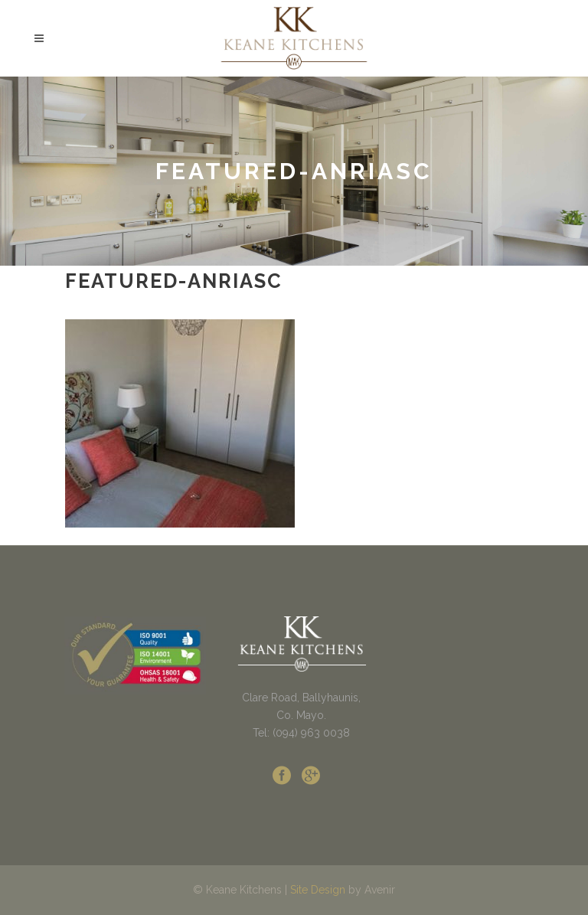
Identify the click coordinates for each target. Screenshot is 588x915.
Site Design (318, 890)
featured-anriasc (174, 281)
